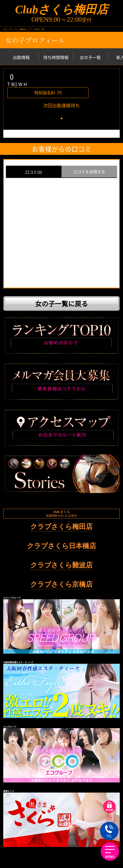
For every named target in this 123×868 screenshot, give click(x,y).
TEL (109, 831)
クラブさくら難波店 (61, 565)
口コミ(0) (34, 172)
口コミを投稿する (89, 172)
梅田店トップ (25, 29)
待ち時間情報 (56, 57)
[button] (62, 118)
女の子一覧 (39, 29)
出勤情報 (21, 57)
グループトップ (10, 29)
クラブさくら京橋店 (61, 584)
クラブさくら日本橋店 (61, 546)
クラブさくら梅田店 (61, 527)
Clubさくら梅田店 (61, 9)
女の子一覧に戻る (61, 303)
